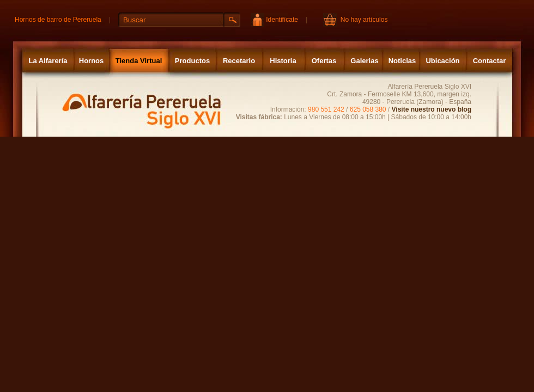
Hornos (92, 61)
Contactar (490, 61)
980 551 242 (326, 109)
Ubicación (442, 61)
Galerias (364, 61)
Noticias (402, 61)
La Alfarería (48, 61)
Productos (192, 61)
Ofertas (324, 61)
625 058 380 (368, 109)
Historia (283, 61)
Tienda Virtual (139, 61)
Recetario (239, 61)
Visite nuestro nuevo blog (432, 109)
